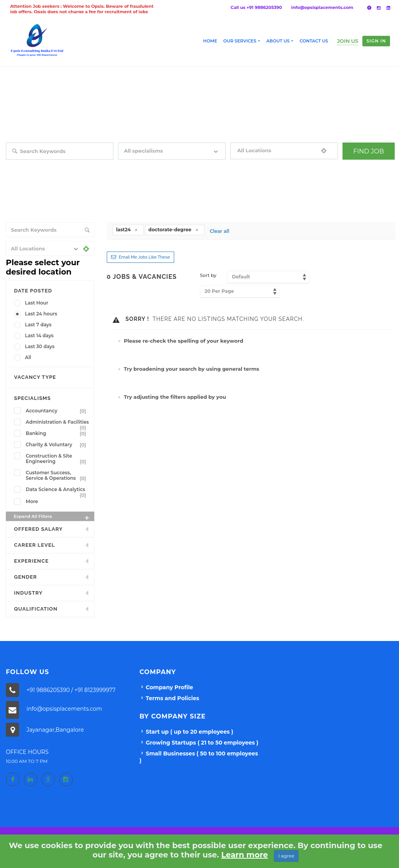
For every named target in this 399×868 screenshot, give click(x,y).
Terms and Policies (172, 698)
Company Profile (169, 687)
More (32, 501)
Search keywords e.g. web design (42, 165)
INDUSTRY (28, 593)
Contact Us (314, 41)
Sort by (208, 275)
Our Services (240, 41)
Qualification (36, 609)
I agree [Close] (286, 856)
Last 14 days (39, 335)
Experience (31, 561)
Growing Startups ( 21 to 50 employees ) (202, 743)
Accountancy (57, 411)
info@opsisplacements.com (322, 7)
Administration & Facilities (57, 423)
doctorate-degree (174, 230)
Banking (57, 433)
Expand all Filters (52, 517)
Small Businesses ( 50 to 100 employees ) (199, 757)
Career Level (34, 545)
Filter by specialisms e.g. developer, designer (167, 165)
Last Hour (37, 303)
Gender (26, 577)
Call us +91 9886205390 (256, 7)
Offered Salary (38, 529)
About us (278, 41)
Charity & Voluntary (57, 445)
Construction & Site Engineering (57, 459)
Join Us (348, 41)
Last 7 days (38, 325)
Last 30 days (40, 346)
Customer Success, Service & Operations (57, 475)
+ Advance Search (362, 165)
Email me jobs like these (144, 257)
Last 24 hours (41, 314)
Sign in (376, 41)
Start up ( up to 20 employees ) (189, 732)
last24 (127, 230)
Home (210, 41)
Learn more (245, 855)
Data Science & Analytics (57, 490)
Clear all (219, 231)
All (28, 357)
